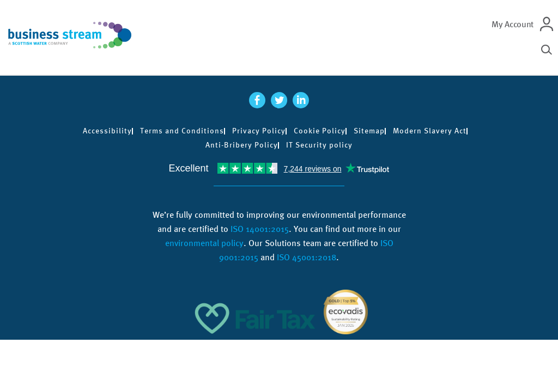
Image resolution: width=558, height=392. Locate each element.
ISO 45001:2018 (307, 257)
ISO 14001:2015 (260, 229)
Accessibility (107, 131)
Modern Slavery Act (430, 131)
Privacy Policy (259, 131)
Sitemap (369, 131)
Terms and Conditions (182, 131)
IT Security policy (319, 145)
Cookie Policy (320, 131)
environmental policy (204, 243)
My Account (512, 24)
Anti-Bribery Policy (242, 145)
